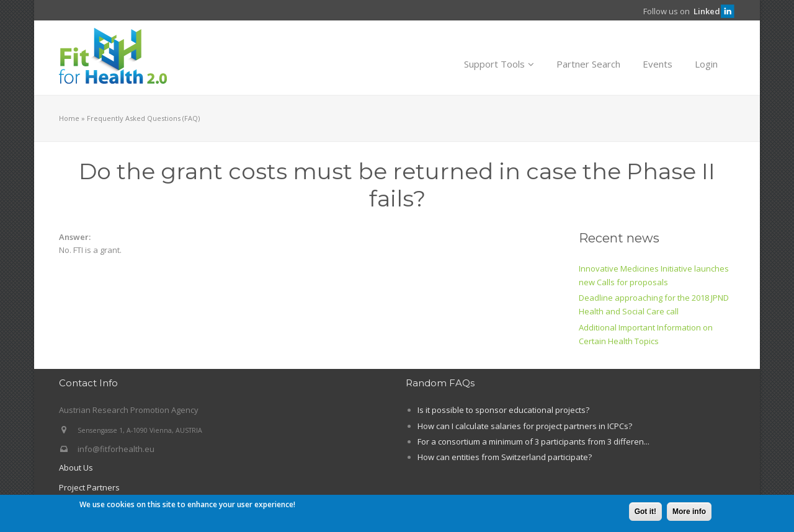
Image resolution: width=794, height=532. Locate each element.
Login (706, 64)
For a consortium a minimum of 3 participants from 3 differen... (533, 441)
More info (689, 512)
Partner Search (588, 64)
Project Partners (89, 487)
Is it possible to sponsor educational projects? (503, 410)
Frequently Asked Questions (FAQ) (143, 118)
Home (69, 118)
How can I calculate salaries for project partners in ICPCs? (525, 426)
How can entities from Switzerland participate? (505, 457)
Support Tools (499, 64)
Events (658, 64)
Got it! (645, 512)
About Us (76, 468)
